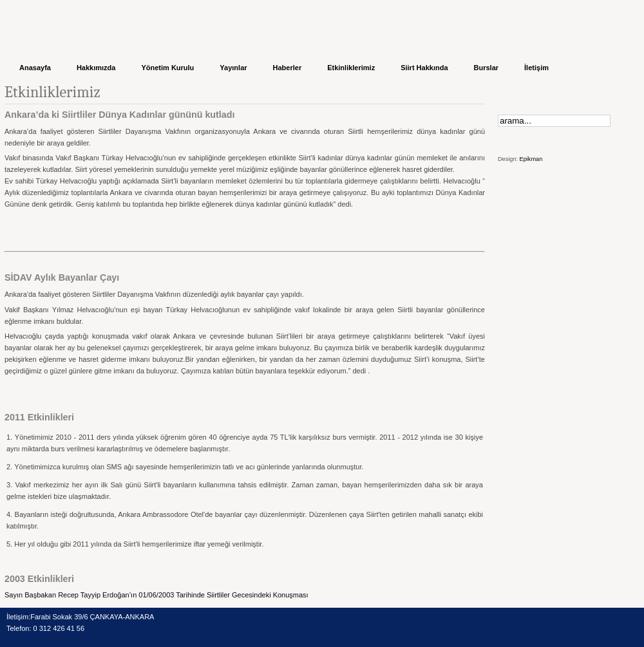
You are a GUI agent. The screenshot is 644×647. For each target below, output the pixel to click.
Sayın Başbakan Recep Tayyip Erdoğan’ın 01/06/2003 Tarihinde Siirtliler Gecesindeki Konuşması (156, 595)
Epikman (531, 159)
